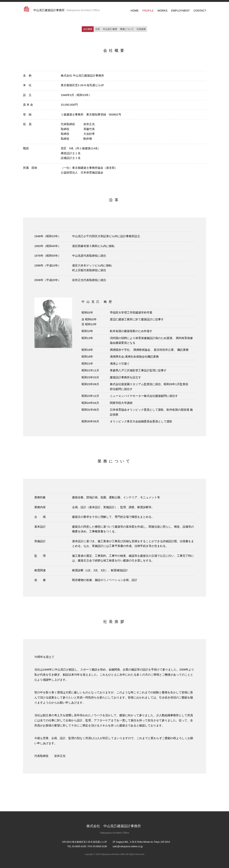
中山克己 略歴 (110, 29)
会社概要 (88, 29)
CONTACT (200, 11)
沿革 (98, 29)
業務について (127, 29)
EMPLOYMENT (180, 11)
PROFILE (148, 11)
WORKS (162, 11)
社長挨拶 (141, 29)
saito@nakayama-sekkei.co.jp (128, 846)
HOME (135, 11)
